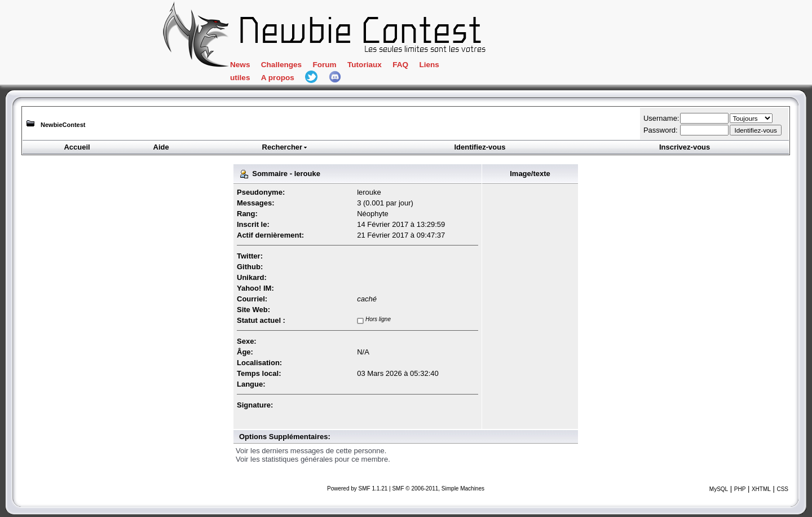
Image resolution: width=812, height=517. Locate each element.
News (240, 65)
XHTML (761, 489)
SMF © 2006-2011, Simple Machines (438, 488)
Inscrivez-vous (685, 147)
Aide (161, 147)
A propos (278, 78)
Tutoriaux (365, 65)
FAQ (400, 65)
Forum (324, 65)
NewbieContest (63, 125)
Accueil (77, 147)
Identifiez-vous (480, 147)
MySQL (719, 489)
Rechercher (285, 147)
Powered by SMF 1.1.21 (357, 488)
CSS (782, 489)
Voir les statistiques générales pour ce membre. (313, 459)
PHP (740, 489)
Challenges (281, 65)
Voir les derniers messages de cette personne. (311, 451)
